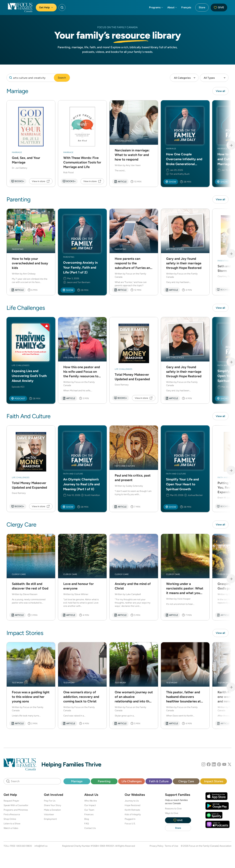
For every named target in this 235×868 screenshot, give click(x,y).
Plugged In (130, 820)
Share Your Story (52, 806)
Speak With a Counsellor (16, 806)
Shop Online (10, 820)
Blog (87, 820)
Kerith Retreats (132, 811)
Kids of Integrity (133, 815)
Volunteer (49, 815)
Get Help (46, 7)
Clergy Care (186, 782)
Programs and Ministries (16, 811)
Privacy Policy (156, 847)
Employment (50, 820)
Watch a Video (11, 829)
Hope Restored (132, 806)
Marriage (77, 782)
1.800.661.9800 (24, 847)
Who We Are (91, 802)
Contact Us (90, 829)
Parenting (104, 782)
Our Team (89, 811)
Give (219, 7)
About (172, 7)
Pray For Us (50, 802)
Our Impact (90, 806)
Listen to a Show (12, 824)
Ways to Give (172, 814)
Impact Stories (214, 782)
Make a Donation (52, 811)
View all (220, 91)
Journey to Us (132, 802)
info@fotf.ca (41, 847)
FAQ (87, 824)
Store (202, 7)
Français (186, 7)
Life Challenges (132, 782)
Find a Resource (12, 815)
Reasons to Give (173, 809)
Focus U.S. (130, 824)
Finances (89, 815)
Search (62, 78)
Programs (156, 7)
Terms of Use (171, 847)
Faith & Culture (159, 782)
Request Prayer (11, 802)
